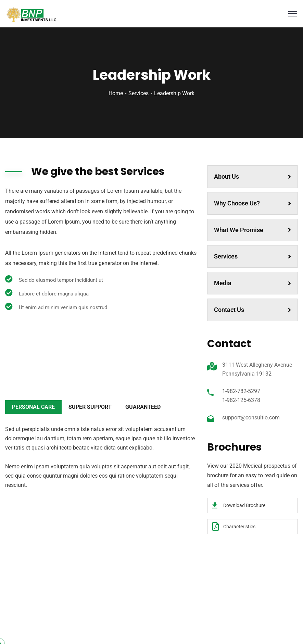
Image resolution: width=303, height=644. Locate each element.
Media (252, 283)
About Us (252, 176)
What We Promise (252, 230)
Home (116, 93)
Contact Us (252, 310)
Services (138, 93)
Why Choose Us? (252, 203)
